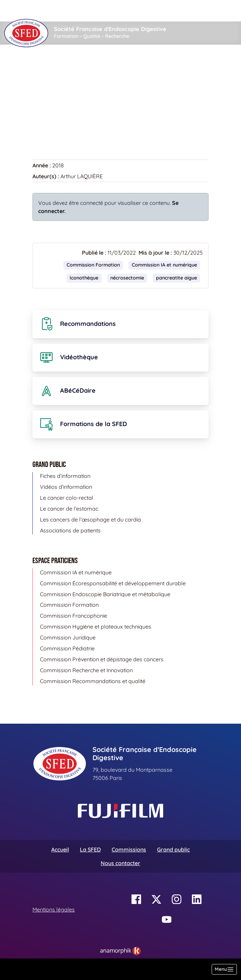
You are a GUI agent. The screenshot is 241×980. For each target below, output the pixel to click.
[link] (120, 951)
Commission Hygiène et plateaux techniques (96, 627)
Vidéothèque (78, 65)
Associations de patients (70, 530)
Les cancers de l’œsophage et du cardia (90, 519)
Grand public (173, 849)
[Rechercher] (92, 11)
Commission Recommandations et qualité (93, 681)
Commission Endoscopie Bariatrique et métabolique (105, 594)
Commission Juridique (68, 637)
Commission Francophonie (74, 616)
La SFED (90, 849)
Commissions (129, 849)
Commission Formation (93, 265)
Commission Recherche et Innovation (86, 670)
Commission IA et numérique (164, 265)
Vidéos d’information (66, 487)
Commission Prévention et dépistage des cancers (102, 659)
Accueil (43, 65)
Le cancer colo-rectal (67, 498)
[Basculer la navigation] (224, 969)
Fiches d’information (65, 476)
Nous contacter (120, 863)
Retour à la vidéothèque (67, 125)
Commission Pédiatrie (67, 648)
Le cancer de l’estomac (69, 509)
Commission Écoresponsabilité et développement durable (113, 583)
